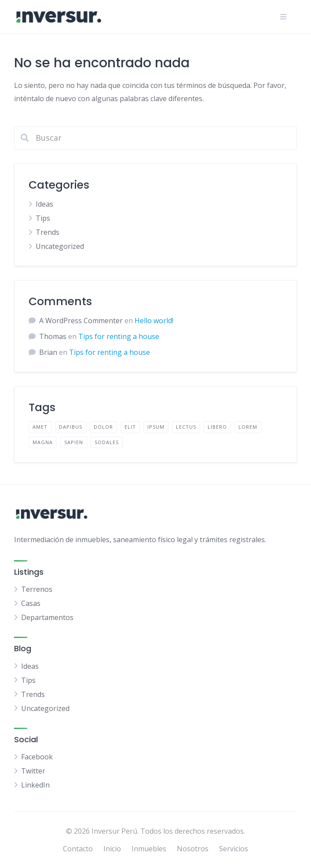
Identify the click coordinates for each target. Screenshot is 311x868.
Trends (48, 232)
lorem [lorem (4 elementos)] (248, 427)
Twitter (33, 771)
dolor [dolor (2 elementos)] (103, 427)
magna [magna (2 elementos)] (43, 442)
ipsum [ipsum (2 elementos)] (156, 427)
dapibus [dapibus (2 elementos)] (71, 427)
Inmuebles (149, 849)
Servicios (234, 849)
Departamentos (47, 617)
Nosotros (193, 849)
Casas (31, 603)
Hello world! (154, 321)
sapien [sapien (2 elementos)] (74, 442)
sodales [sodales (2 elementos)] (107, 442)
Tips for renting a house (119, 336)
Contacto (78, 849)
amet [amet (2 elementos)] (40, 427)
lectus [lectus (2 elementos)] (186, 427)
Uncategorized (60, 246)
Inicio (112, 849)
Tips (43, 218)
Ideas (44, 204)
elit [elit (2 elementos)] (130, 427)
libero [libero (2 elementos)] (217, 427)
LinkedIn (35, 785)
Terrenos (37, 589)
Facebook (37, 757)
